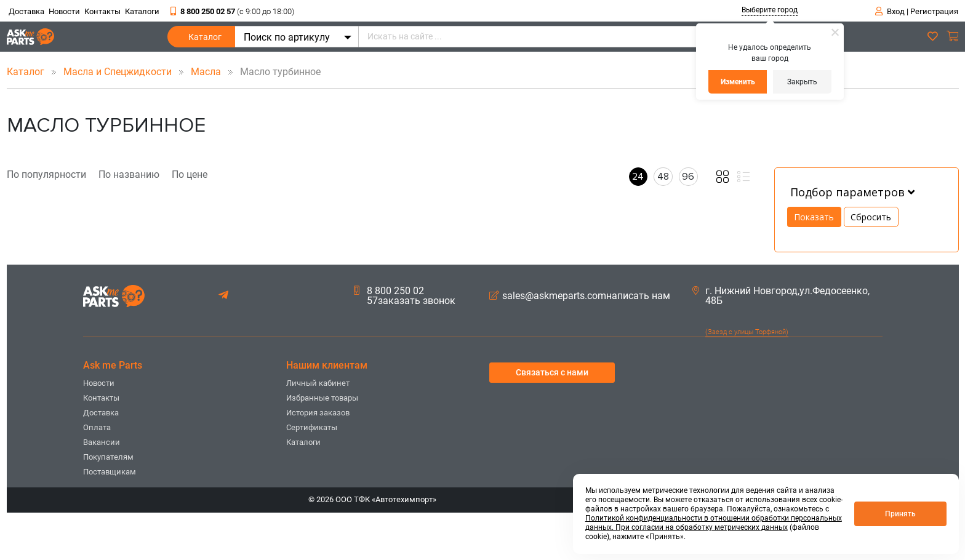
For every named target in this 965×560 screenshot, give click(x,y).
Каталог (205, 40)
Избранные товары (322, 398)
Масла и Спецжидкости (119, 72)
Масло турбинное (272, 72)
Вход (896, 11)
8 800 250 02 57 (232, 11)
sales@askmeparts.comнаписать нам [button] (580, 296)
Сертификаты (312, 427)
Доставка (26, 11)
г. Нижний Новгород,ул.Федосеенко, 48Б (781, 296)
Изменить (738, 82)
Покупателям (108, 457)
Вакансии (102, 442)
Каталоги (142, 11)
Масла (207, 72)
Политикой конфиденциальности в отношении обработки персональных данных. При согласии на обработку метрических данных (714, 523)
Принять (900, 514)
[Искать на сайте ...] (578, 37)
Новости (64, 11)
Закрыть (802, 82)
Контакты (102, 11)
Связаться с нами (552, 372)
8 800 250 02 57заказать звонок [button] (405, 296)
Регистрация (934, 11)
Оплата (97, 427)
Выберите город (770, 10)
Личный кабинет (318, 383)
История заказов (318, 413)
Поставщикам (110, 472)
